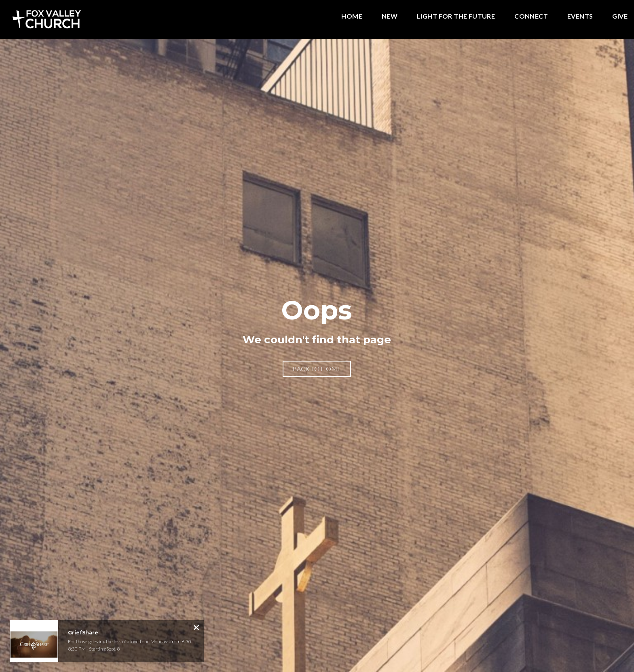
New (390, 16)
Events (580, 16)
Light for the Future (456, 16)
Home (352, 16)
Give (620, 16)
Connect (531, 16)
